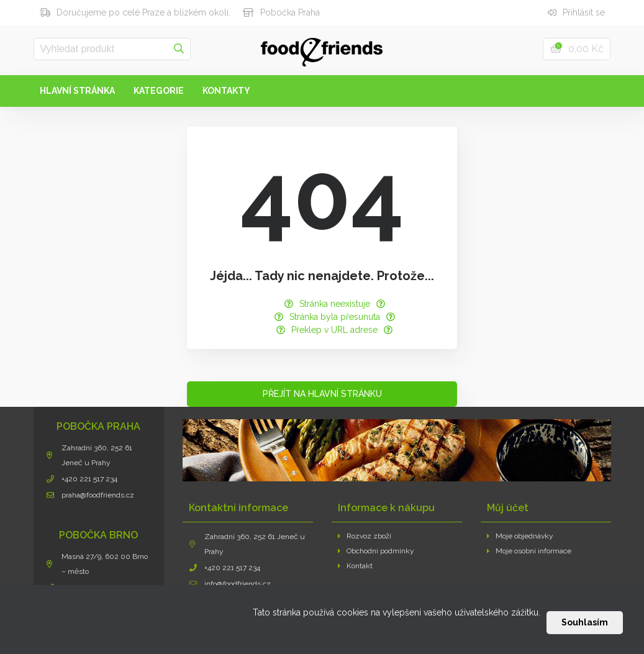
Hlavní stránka (77, 91)
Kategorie (159, 91)
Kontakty (226, 91)
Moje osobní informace (529, 551)
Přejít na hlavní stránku (322, 394)
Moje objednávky (520, 536)
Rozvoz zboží (365, 536)
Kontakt (356, 566)
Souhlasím (585, 622)
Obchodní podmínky (376, 551)
